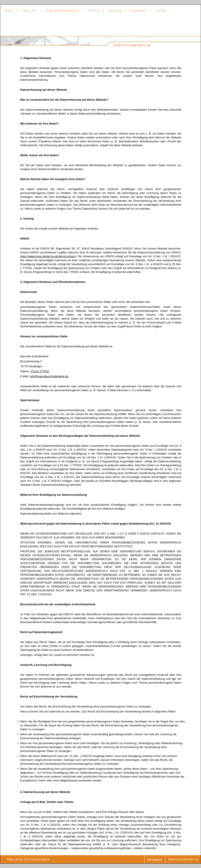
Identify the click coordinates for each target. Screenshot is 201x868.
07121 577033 (40, 371)
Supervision (139, 10)
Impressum (155, 859)
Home (9, 10)
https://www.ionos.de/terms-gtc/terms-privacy (48, 256)
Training (93, 10)
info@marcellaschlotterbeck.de (49, 376)
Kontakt (162, 10)
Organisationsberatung (62, 10)
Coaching (115, 10)
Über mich (29, 10)
